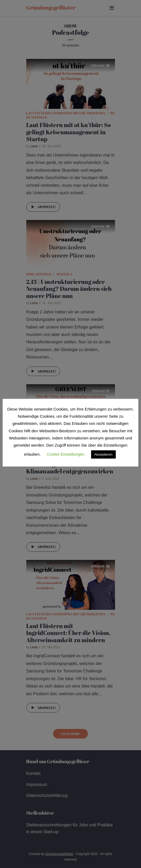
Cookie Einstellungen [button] (66, 454)
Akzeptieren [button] (103, 454)
